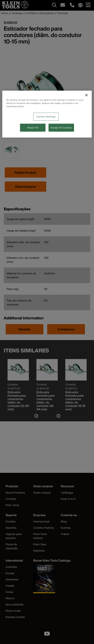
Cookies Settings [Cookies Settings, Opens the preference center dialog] (46, 117)
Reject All (33, 127)
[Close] (86, 95)
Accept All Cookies (61, 127)
